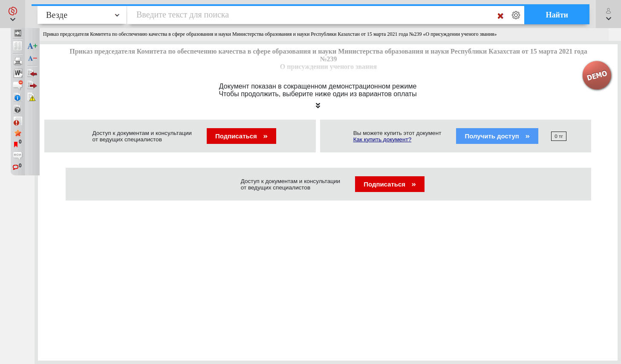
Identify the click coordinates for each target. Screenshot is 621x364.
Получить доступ (497, 136)
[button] (13, 14)
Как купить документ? (383, 139)
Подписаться (241, 136)
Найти (557, 15)
